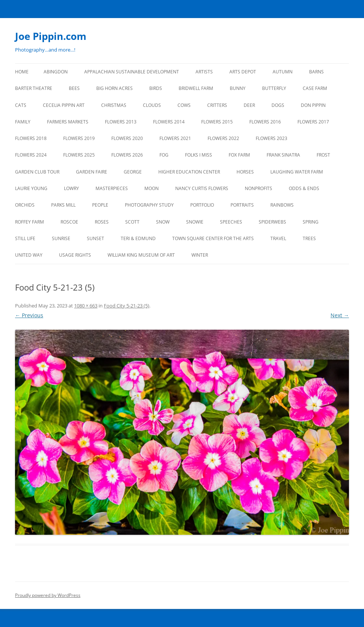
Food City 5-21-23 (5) (127, 306)
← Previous (29, 315)
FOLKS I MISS (199, 155)
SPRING (311, 222)
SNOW (163, 222)
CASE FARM (315, 88)
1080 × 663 (86, 306)
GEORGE (133, 172)
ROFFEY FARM (30, 222)
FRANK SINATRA (283, 155)
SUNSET (96, 238)
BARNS (316, 72)
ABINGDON (56, 72)
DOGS (278, 105)
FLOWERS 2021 (175, 138)
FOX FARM (239, 155)
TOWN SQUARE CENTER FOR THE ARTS (213, 238)
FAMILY (23, 122)
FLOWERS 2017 (313, 122)
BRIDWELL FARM (196, 88)
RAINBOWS (282, 205)
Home (22, 72)
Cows (184, 105)
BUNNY (238, 88)
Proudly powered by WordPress (48, 595)
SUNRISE (61, 238)
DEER (249, 105)
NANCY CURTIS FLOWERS (202, 188)
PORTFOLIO (202, 205)
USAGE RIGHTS (75, 255)
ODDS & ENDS (304, 188)
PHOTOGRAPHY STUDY (149, 205)
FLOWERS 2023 (271, 138)
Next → (340, 315)
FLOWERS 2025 (79, 155)
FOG (164, 155)
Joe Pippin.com (51, 36)
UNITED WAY (29, 255)
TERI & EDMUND (138, 238)
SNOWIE (195, 222)
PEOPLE (100, 205)
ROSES (102, 222)
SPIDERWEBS (272, 222)
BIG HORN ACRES (115, 88)
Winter (200, 255)
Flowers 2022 (223, 138)
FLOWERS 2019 (79, 138)
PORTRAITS (242, 205)
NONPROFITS (259, 188)
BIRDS (156, 88)
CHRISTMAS (114, 105)
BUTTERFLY (274, 88)
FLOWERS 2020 (127, 138)
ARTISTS (204, 72)
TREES (309, 238)
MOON (152, 188)
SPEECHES (231, 222)
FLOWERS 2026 (127, 155)
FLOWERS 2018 (31, 138)
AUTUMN (283, 72)
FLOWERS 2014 (169, 122)
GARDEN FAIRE (92, 172)
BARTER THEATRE (34, 88)
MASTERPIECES (112, 188)
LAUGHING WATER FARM (297, 172)
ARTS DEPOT (243, 72)
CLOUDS (152, 105)
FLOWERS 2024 (31, 155)
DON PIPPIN (313, 105)
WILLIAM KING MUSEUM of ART (141, 255)
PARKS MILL (63, 205)
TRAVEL (278, 238)
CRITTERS (217, 105)
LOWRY (71, 188)
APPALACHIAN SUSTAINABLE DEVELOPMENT (132, 72)
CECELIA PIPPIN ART (64, 105)
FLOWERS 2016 (265, 122)
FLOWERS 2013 (121, 122)
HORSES (245, 172)
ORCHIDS (25, 205)
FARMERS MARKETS (68, 122)
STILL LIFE (25, 238)
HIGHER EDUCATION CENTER (189, 172)
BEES (74, 88)
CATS (21, 105)
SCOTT (132, 222)
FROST (323, 155)
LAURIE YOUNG (31, 188)
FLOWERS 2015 (217, 122)
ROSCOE (69, 222)
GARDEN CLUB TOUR (37, 172)
